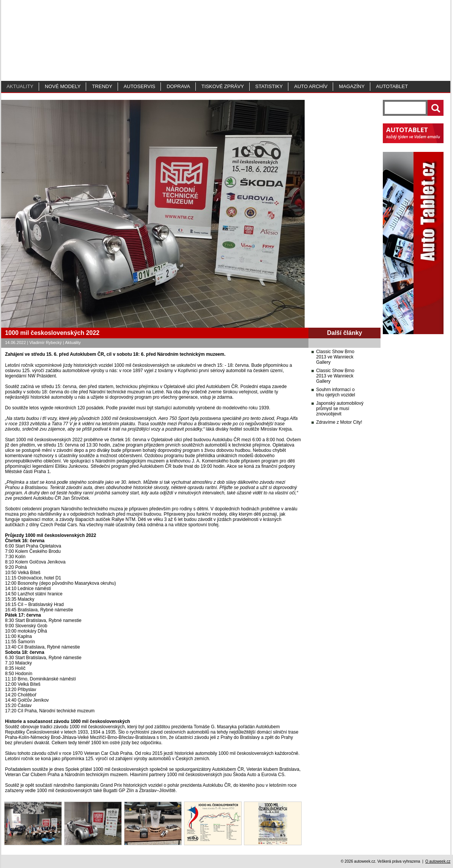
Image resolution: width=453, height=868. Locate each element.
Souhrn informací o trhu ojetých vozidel (336, 392)
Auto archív (311, 86)
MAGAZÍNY (352, 86)
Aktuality (20, 86)
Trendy (102, 86)
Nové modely (63, 86)
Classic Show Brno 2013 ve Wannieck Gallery (335, 357)
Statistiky (269, 86)
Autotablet (392, 86)
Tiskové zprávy (223, 86)
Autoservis (139, 86)
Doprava (178, 86)
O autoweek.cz (438, 861)
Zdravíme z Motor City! (339, 422)
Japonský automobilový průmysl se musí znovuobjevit (340, 409)
